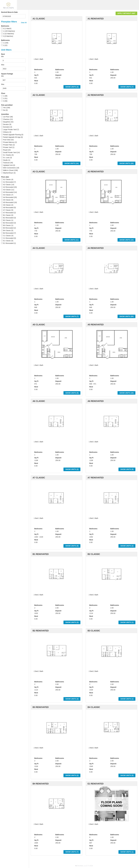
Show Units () (72, 87)
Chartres (6, 119)
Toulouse (6, 163)
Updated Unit (8, 165)
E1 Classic (7, 241)
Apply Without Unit (126, 13)
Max (3, 65)
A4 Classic (7, 195)
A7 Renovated (8, 213)
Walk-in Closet (8, 170)
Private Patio (8, 145)
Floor (3, 93)
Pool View (7, 140)
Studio (5, 160)
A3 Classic (7, 190)
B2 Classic (7, 220)
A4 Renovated (8, 197)
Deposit (58, 75)
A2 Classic (7, 185)
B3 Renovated (8, 228)
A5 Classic (7, 200)
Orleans (6, 132)
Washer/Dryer (8, 173)
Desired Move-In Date (9, 12)
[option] (57, 39)
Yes (4, 108)
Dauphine (7, 122)
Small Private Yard (10, 152)
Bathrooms (5, 40)
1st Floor (6, 117)
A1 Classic (7, 179)
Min (2, 56)
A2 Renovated (8, 187)
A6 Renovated (8, 208)
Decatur (6, 124)
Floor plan (5, 177)
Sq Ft (36, 75)
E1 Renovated (8, 243)
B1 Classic (7, 215)
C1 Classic (7, 236)
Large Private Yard (10, 129)
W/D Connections (9, 168)
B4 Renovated (8, 233)
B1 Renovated (8, 218)
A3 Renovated (8, 192)
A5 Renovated (8, 202)
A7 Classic (7, 210)
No (4, 110)
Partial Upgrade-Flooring (12, 135)
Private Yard (8, 147)
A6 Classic (7, 205)
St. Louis (6, 158)
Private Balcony (9, 142)
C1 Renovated (8, 238)
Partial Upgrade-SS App (12, 137)
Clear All (24, 23)
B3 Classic (7, 225)
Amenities (5, 114)
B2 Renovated (8, 223)
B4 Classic (7, 230)
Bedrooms (5, 26)
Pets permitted (7, 105)
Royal (5, 150)
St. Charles (7, 155)
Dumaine (6, 127)
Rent (36, 81)
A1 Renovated (8, 182)
